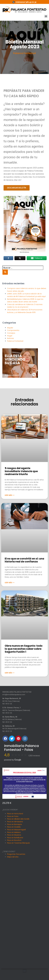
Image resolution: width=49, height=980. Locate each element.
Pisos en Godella (14, 827)
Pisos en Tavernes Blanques (18, 843)
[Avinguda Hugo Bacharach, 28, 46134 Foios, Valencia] (24, 875)
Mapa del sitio (13, 857)
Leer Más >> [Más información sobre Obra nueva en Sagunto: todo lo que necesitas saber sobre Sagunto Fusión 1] (10, 673)
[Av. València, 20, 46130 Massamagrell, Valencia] (24, 952)
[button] (46, 16)
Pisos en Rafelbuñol (15, 838)
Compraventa (13, 330)
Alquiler (10, 328)
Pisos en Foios (13, 816)
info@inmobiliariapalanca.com (14, 695)
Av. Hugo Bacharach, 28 (12, 698)
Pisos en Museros (14, 835)
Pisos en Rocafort (14, 840)
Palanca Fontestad (24, 53)
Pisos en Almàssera (15, 822)
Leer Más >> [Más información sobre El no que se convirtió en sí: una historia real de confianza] (10, 583)
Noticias (10, 338)
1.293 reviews (34, 756)
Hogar (10, 336)
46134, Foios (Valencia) (11, 701)
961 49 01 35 (7, 704)
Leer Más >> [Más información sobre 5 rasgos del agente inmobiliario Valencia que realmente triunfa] (10, 495)
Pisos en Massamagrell (16, 830)
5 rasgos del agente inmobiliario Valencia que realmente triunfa (21, 471)
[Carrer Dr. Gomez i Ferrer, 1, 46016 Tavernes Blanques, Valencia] (24, 901)
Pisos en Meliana (14, 832)
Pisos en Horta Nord (15, 814)
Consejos (11, 333)
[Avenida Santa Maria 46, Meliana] (24, 927)
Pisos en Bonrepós (14, 824)
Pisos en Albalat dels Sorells (18, 819)
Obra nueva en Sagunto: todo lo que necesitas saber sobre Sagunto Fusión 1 (24, 649)
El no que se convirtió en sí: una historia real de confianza (24, 560)
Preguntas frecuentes (16, 854)
